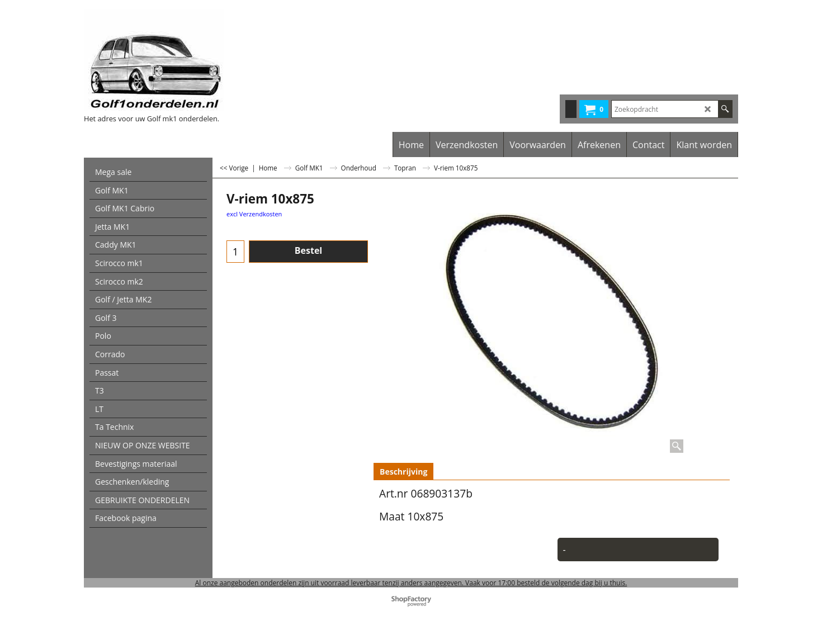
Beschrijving (403, 472)
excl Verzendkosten (254, 214)
